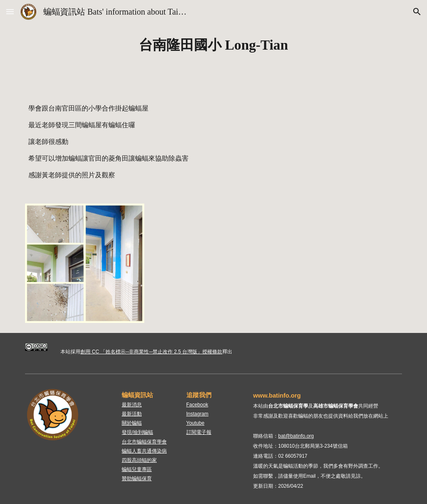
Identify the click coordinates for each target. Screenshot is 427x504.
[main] (214, 45)
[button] (10, 11)
